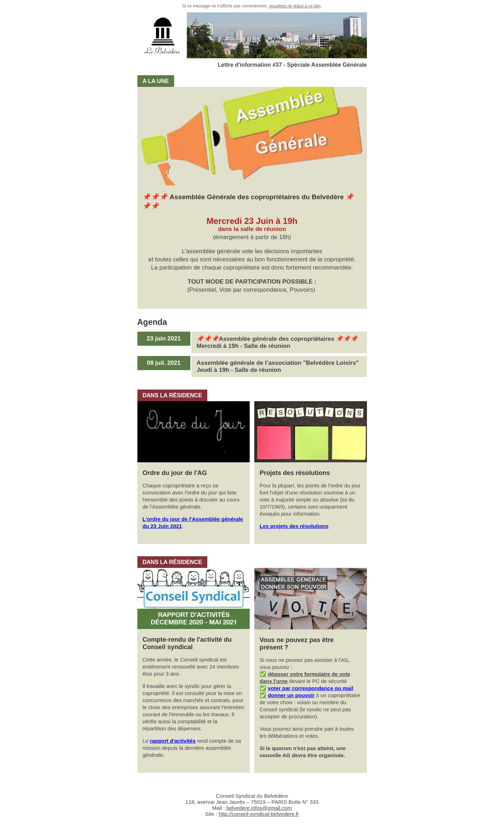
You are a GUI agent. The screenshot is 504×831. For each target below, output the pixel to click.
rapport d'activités (173, 741)
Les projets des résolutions (294, 526)
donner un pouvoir (291, 695)
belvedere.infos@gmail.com (259, 808)
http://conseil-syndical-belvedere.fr (259, 814)
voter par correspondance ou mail (310, 688)
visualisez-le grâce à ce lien (295, 6)
